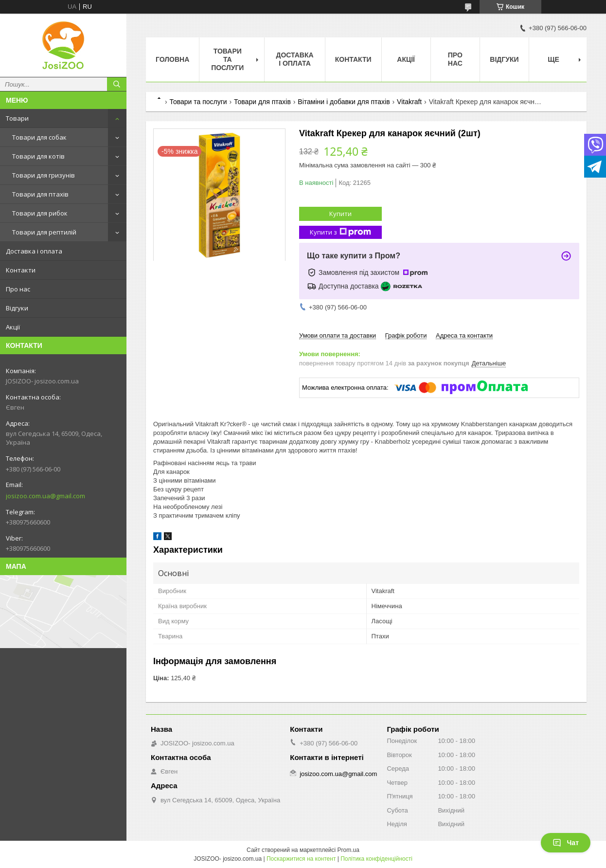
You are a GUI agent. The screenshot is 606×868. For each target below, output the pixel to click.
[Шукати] (117, 84)
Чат (566, 843)
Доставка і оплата (34, 251)
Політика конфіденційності (376, 859)
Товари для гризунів (44, 175)
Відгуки (17, 308)
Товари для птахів (40, 194)
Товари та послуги (227, 59)
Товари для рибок (40, 213)
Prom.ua (348, 850)
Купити (340, 214)
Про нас (18, 289)
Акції (13, 327)
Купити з (340, 232)
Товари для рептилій (44, 232)
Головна (172, 59)
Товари (17, 118)
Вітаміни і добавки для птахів (344, 102)
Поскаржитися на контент (301, 859)
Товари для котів (38, 156)
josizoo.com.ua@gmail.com (45, 496)
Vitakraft (409, 102)
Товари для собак (39, 137)
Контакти (21, 270)
